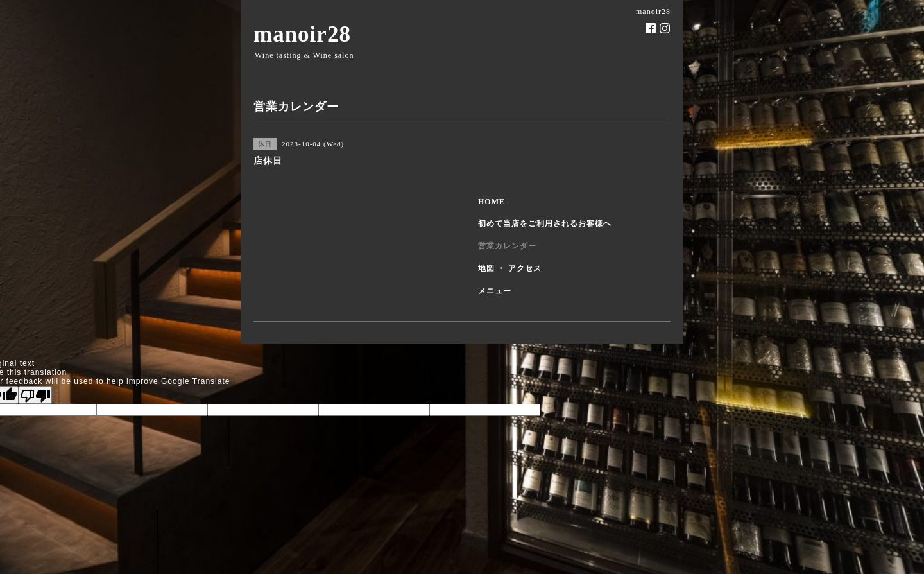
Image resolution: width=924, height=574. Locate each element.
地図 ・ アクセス (510, 268)
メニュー (495, 291)
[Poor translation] (35, 395)
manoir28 (302, 34)
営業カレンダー (507, 246)
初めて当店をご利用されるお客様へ (545, 223)
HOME (492, 202)
